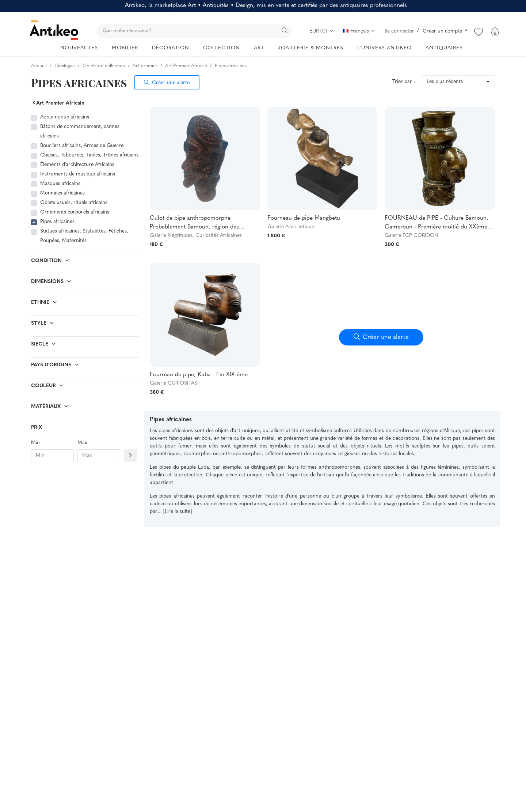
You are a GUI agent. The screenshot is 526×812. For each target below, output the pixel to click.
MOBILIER (125, 48)
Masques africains (60, 184)
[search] (194, 31)
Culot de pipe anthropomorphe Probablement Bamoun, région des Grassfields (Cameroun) (194, 223)
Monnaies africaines (62, 193)
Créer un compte (443, 31)
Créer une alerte (167, 83)
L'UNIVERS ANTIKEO (384, 48)
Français (359, 31)
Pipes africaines (57, 222)
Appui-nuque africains (65, 117)
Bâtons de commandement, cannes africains (80, 131)
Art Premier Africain (58, 103)
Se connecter (399, 31)
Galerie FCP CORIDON (411, 236)
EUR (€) (322, 31)
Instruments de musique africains (78, 174)
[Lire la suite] (178, 512)
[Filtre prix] (130, 456)
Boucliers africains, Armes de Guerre (82, 146)
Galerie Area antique (291, 227)
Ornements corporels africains (75, 212)
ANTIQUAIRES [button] (444, 48)
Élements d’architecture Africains (77, 165)
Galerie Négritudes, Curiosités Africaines (196, 236)
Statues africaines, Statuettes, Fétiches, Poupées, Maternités (84, 236)
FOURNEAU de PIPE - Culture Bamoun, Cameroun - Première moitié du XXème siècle (437, 223)
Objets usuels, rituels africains (74, 203)
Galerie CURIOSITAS (174, 383)
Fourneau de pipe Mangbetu (304, 218)
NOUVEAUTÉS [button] (79, 48)
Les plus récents (445, 82)
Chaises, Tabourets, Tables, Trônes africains (89, 155)
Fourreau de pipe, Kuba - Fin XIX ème (199, 375)
